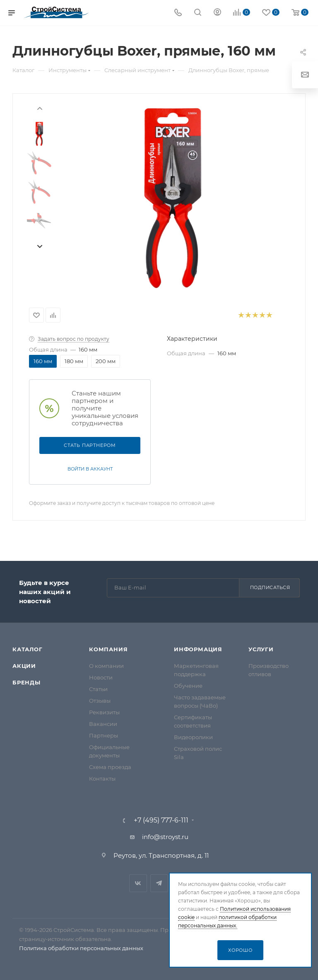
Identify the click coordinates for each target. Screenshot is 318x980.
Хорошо (240, 950)
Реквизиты (104, 712)
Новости (101, 677)
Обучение (188, 686)
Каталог (28, 649)
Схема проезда (110, 767)
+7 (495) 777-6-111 (161, 820)
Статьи (98, 689)
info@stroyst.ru (165, 837)
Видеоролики (193, 737)
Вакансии (103, 724)
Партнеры (104, 735)
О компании (106, 666)
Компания (108, 649)
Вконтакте (138, 883)
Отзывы (100, 701)
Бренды (26, 682)
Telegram (159, 883)
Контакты (102, 779)
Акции (24, 666)
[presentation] (39, 108)
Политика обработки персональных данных (81, 948)
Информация (198, 649)
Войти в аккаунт (90, 469)
